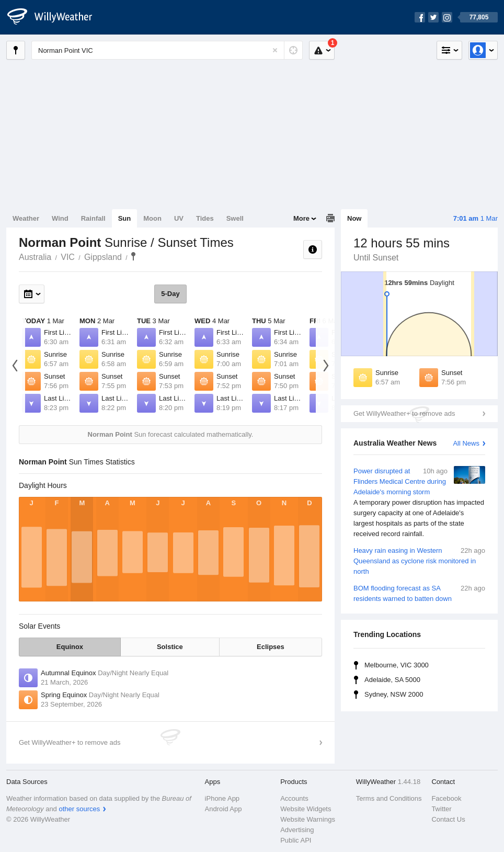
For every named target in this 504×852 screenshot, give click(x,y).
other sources (79, 809)
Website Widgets (306, 809)
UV (179, 218)
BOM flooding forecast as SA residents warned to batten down (419, 593)
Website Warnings (308, 819)
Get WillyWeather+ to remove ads (404, 413)
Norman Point (133, 256)
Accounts (294, 798)
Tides (205, 218)
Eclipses (271, 647)
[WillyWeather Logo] (55, 17)
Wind (60, 218)
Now (354, 218)
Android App (224, 809)
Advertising (297, 830)
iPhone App (222, 798)
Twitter (441, 809)
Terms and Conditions (389, 798)
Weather (26, 218)
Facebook (446, 798)
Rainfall (93, 218)
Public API (296, 840)
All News (466, 443)
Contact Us (448, 819)
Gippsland (103, 257)
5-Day (170, 294)
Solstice (170, 647)
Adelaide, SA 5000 (392, 680)
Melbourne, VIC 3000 (397, 665)
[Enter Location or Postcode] (167, 50)
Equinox (70, 647)
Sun (125, 218)
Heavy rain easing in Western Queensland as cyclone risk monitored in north (419, 560)
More (301, 218)
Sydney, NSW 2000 (394, 694)
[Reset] (275, 50)
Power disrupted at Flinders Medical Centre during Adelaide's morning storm (419, 503)
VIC (68, 257)
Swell (235, 218)
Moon (152, 218)
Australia (35, 257)
